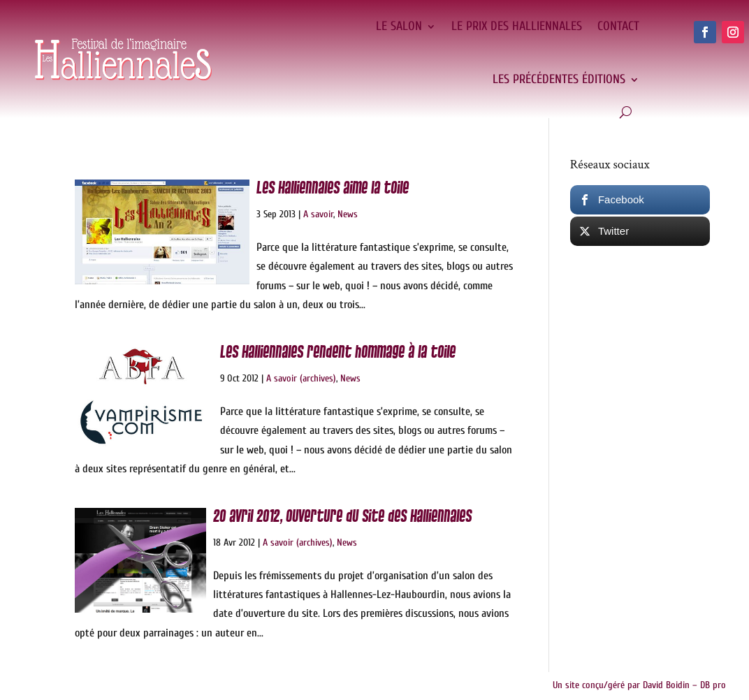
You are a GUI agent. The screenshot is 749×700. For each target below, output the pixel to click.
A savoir (318, 214)
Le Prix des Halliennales (517, 26)
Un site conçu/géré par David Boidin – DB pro (639, 685)
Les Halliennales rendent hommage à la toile (338, 352)
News (348, 214)
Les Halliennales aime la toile (333, 188)
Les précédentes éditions (559, 79)
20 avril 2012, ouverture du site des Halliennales (342, 517)
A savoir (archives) (301, 378)
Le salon (399, 26)
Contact (618, 26)
